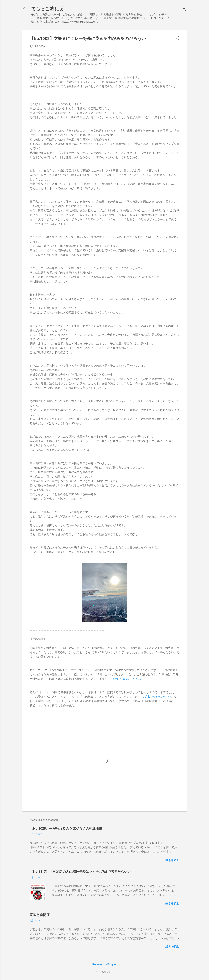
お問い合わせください (127, 679)
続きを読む (172, 860)
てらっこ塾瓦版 (47, 9)
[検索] (184, 10)
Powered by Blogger (105, 964)
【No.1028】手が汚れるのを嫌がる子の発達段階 (66, 828)
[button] (177, 38)
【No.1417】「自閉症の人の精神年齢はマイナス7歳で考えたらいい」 (82, 872)
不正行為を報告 (105, 972)
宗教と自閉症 (40, 915)
